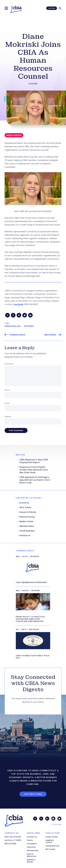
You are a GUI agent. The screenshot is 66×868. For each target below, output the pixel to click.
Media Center (26, 521)
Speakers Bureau (31, 861)
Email (7, 403)
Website (8, 417)
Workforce (25, 535)
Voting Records (52, 846)
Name (8, 390)
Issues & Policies (28, 512)
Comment (9, 364)
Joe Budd (18, 304)
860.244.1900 (10, 844)
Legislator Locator (50, 841)
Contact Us (32, 837)
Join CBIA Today (33, 794)
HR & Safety (25, 507)
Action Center (52, 837)
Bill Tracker (50, 849)
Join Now (52, 8)
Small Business (27, 531)
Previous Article (17, 335)
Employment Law (13, 326)
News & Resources (32, 855)
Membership (33, 850)
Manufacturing (27, 517)
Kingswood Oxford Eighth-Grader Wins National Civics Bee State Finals (34, 470)
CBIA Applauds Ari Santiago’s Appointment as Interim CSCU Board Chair (35, 480)
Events (30, 840)
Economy (24, 503)
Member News (27, 526)
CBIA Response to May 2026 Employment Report (34, 461)
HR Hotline (29, 326)
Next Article (50, 335)
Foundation (32, 844)
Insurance (31, 847)
